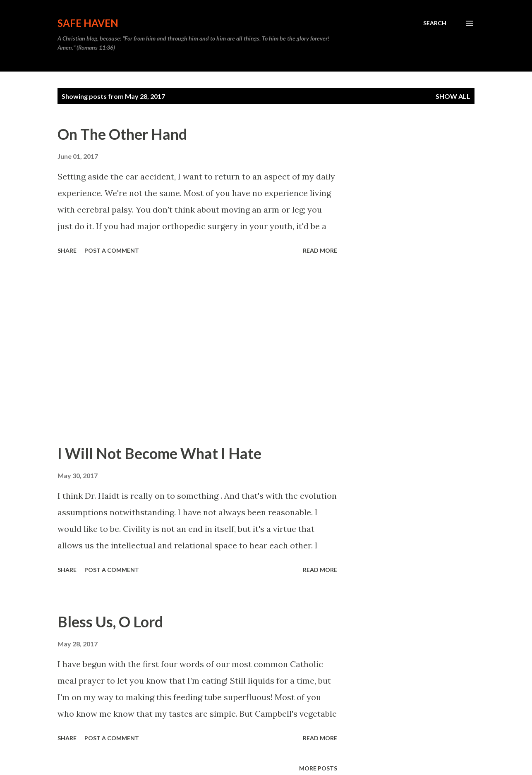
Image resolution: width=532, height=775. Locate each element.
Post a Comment (112, 250)
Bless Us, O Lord (110, 622)
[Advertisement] (197, 350)
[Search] (435, 23)
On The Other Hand (122, 134)
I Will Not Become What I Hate (159, 453)
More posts (318, 768)
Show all (453, 96)
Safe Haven (88, 23)
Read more (320, 250)
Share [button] (67, 250)
